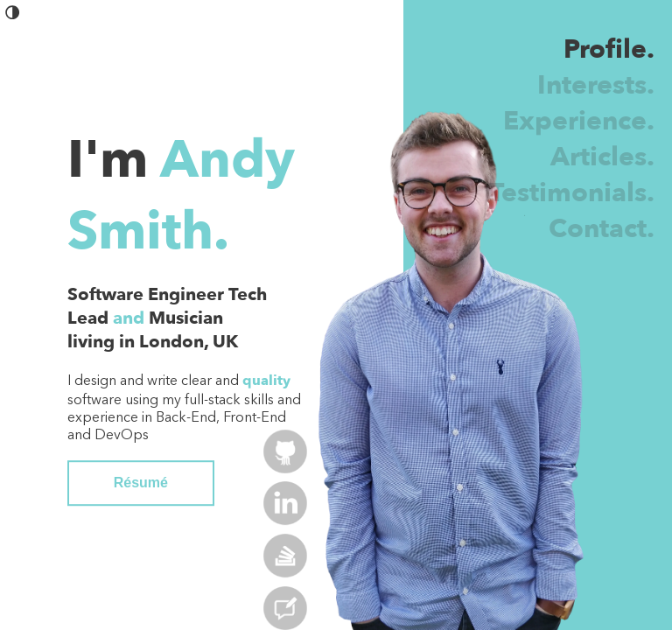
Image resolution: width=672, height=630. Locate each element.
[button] (13, 17)
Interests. (596, 85)
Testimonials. (572, 193)
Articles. (602, 157)
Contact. (602, 229)
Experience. (579, 121)
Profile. (609, 49)
